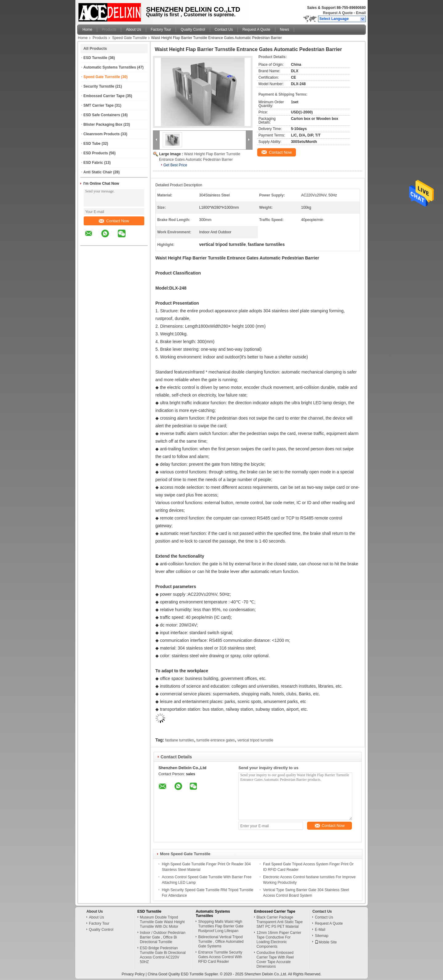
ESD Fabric (93, 163)
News (285, 30)
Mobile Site (326, 942)
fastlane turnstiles (180, 740)
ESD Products (96, 153)
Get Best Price (175, 165)
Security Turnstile (99, 86)
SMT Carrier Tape (98, 105)
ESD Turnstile (95, 58)
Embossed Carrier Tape (104, 96)
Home (87, 30)
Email (361, 13)
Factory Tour (161, 30)
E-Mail (320, 930)
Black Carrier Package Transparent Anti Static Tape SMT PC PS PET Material (280, 922)
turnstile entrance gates (216, 740)
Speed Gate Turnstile (129, 38)
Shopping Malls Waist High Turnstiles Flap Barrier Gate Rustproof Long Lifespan (221, 926)
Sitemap (321, 936)
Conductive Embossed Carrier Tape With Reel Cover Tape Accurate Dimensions (275, 960)
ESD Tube (92, 144)
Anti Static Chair (98, 172)
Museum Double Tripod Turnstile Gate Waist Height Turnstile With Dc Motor (162, 922)
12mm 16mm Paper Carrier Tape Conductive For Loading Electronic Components (279, 940)
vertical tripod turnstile (255, 740)
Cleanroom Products (102, 134)
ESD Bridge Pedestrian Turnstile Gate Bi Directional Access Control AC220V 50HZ (163, 955)
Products (109, 30)
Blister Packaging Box (103, 124)
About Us (133, 30)
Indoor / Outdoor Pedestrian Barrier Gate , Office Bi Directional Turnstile (163, 937)
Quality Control (193, 30)
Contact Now (114, 221)
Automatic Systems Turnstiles (110, 67)
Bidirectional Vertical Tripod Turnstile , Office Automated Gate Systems (221, 942)
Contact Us (224, 30)
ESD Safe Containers (102, 115)
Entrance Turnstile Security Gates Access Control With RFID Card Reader (220, 957)
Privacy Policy (133, 974)
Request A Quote (338, 13)
